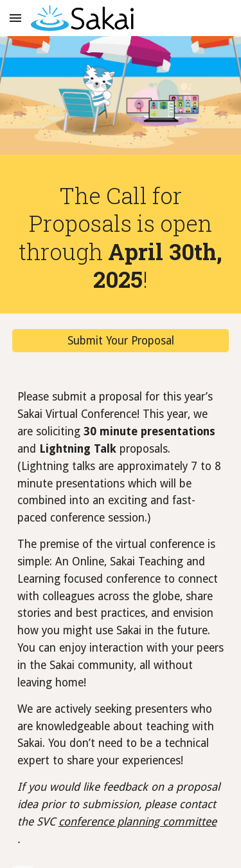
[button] (15, 18)
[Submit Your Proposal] (121, 341)
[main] (121, 237)
